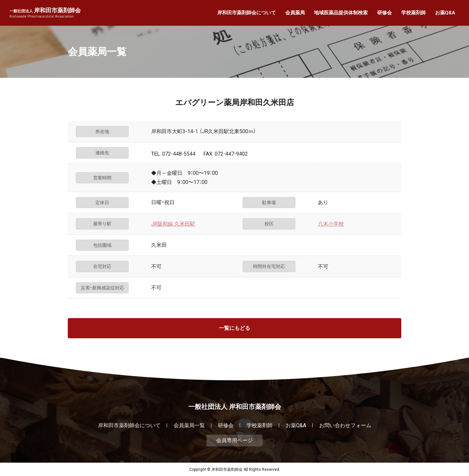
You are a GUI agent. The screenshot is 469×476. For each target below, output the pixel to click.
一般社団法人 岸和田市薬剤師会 (235, 407)
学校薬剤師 (413, 13)
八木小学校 (331, 224)
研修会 (384, 13)
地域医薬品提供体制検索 (341, 13)
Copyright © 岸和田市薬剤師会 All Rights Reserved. (235, 469)
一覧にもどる (234, 328)
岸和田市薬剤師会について (247, 13)
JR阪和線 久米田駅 (173, 224)
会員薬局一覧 (189, 426)
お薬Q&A (445, 13)
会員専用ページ (234, 440)
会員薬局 (295, 13)
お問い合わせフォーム (345, 426)
